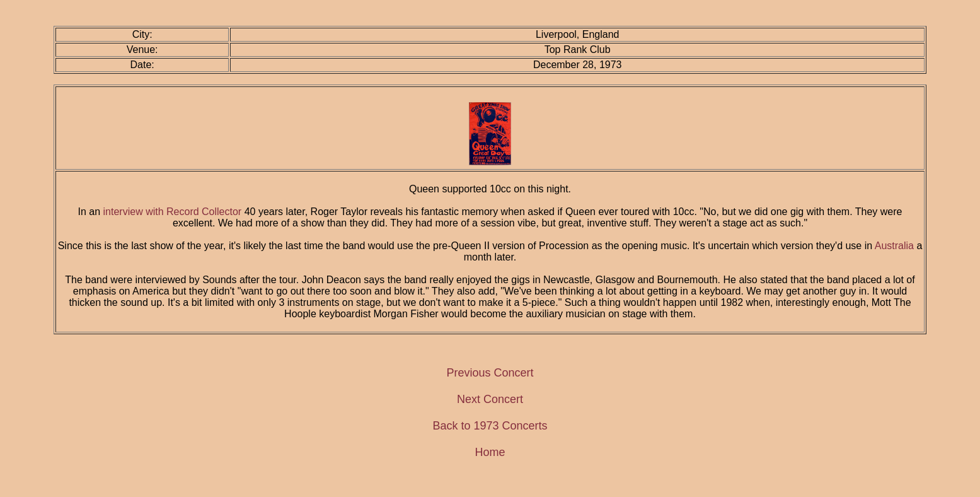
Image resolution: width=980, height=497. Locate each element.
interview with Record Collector (173, 212)
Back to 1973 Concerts (490, 426)
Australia (894, 246)
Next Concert (490, 399)
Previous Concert (490, 373)
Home (490, 452)
